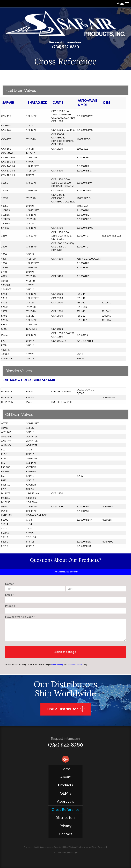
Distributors (65, 818)
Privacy (65, 826)
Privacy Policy (57, 664)
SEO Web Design (61, 852)
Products (65, 785)
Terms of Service (75, 664)
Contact (65, 834)
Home (65, 769)
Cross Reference (65, 809)
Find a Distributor (65, 709)
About (65, 777)
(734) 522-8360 (65, 47)
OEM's (65, 793)
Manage (74, 852)
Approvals (65, 801)
